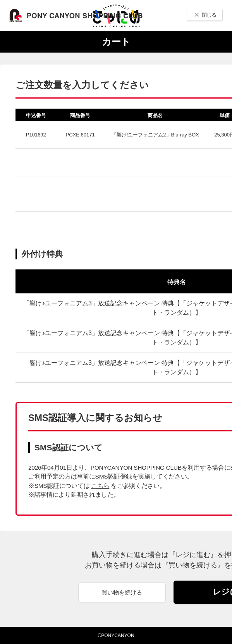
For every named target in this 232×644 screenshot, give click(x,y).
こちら (100, 486)
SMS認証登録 (114, 476)
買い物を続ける (122, 592)
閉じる (209, 15)
